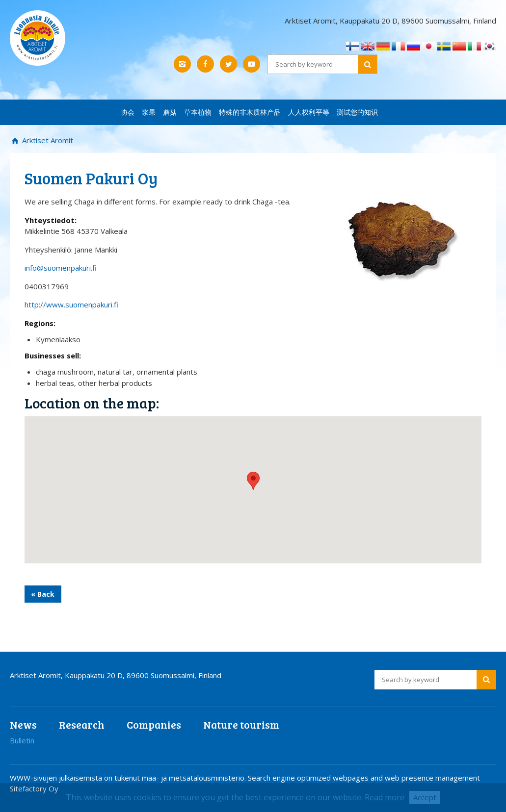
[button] (253, 481)
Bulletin (22, 740)
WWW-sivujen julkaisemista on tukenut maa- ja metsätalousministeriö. (129, 778)
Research (82, 724)
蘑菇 (170, 112)
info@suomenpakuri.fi (61, 268)
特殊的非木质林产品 (250, 112)
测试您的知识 (357, 112)
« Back (43, 594)
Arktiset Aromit (47, 140)
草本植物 (198, 112)
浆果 (149, 112)
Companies (154, 724)
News (23, 724)
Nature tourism (241, 724)
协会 (128, 112)
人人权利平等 (309, 112)
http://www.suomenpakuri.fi (71, 304)
